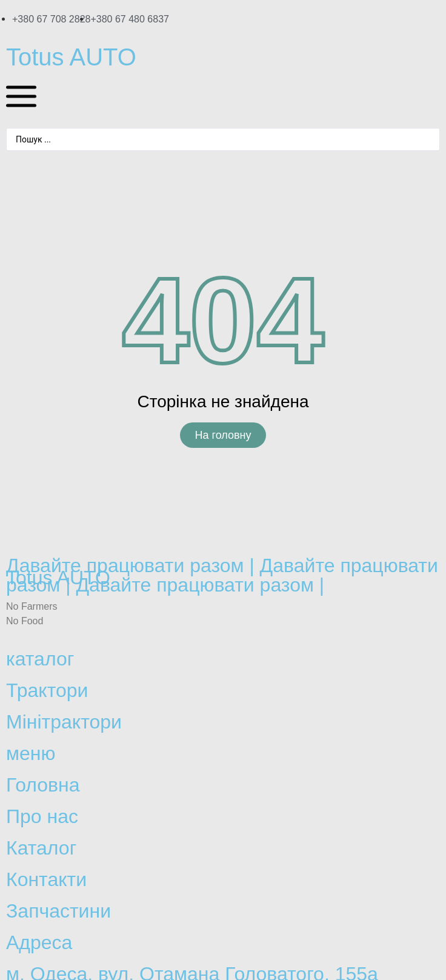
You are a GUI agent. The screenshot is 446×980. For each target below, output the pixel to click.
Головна (43, 785)
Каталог (41, 848)
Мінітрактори (64, 722)
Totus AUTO (71, 57)
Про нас (42, 816)
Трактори (47, 690)
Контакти (46, 879)
